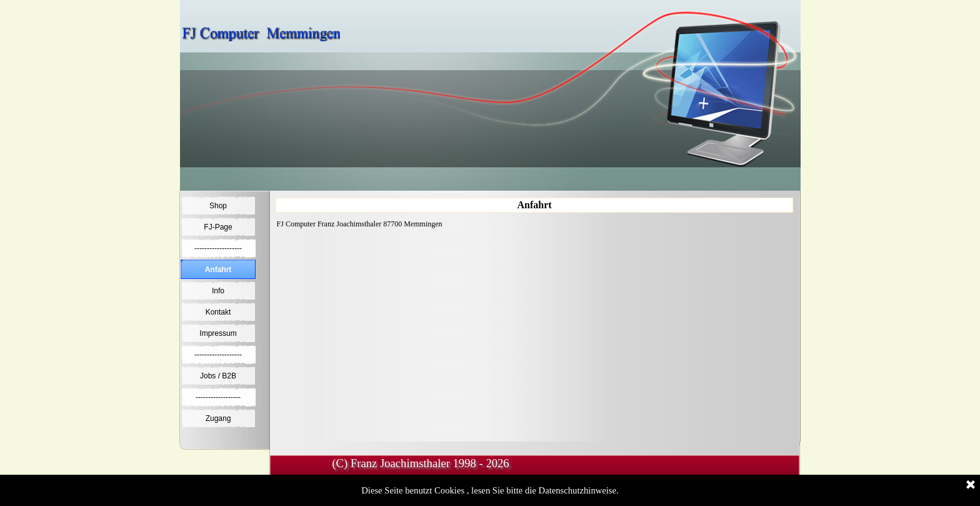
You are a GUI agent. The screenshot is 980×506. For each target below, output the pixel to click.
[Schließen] (971, 485)
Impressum (218, 333)
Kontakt (218, 312)
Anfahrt (218, 270)
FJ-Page (218, 227)
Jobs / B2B (218, 376)
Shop (218, 206)
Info (218, 291)
